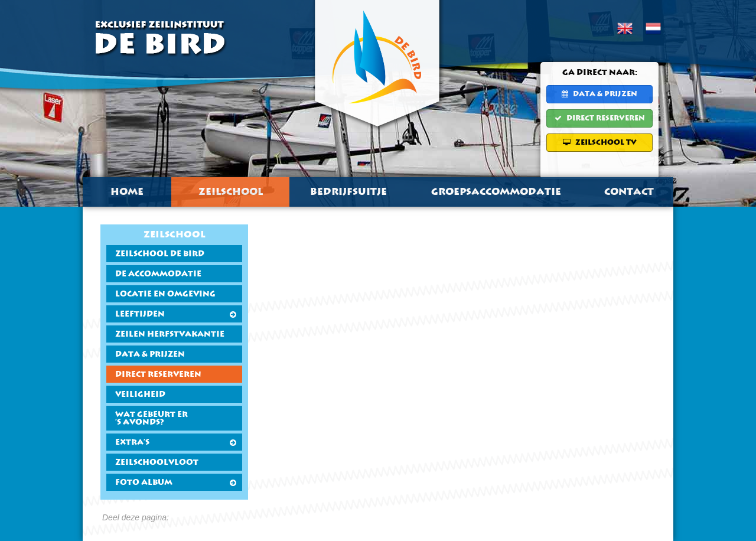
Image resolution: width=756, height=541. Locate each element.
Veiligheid (140, 395)
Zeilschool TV (600, 142)
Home (127, 192)
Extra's (176, 443)
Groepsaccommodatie (496, 192)
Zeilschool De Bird (160, 254)
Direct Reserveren (600, 118)
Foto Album (176, 483)
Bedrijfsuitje (348, 192)
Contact (629, 192)
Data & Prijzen (599, 94)
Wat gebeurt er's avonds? (151, 419)
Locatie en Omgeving (165, 294)
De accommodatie (158, 274)
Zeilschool (231, 192)
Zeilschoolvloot (157, 463)
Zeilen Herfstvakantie (170, 335)
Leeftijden (176, 315)
